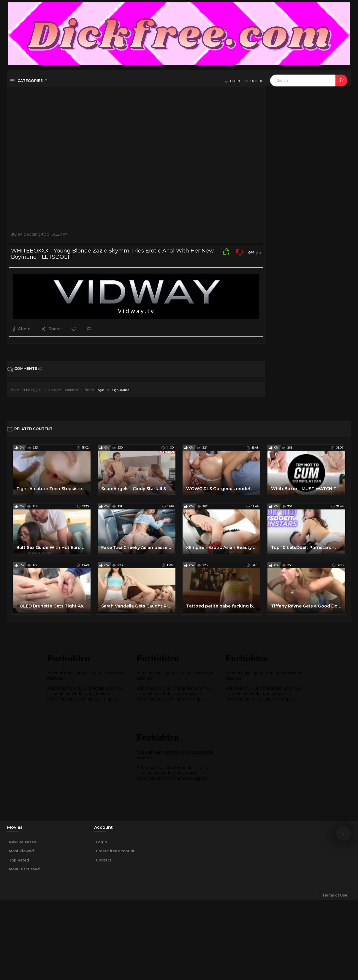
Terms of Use (335, 895)
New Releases (22, 842)
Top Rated (19, 860)
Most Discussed (24, 869)
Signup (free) (122, 390)
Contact (104, 860)
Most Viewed (21, 851)
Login (100, 390)
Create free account (115, 851)
